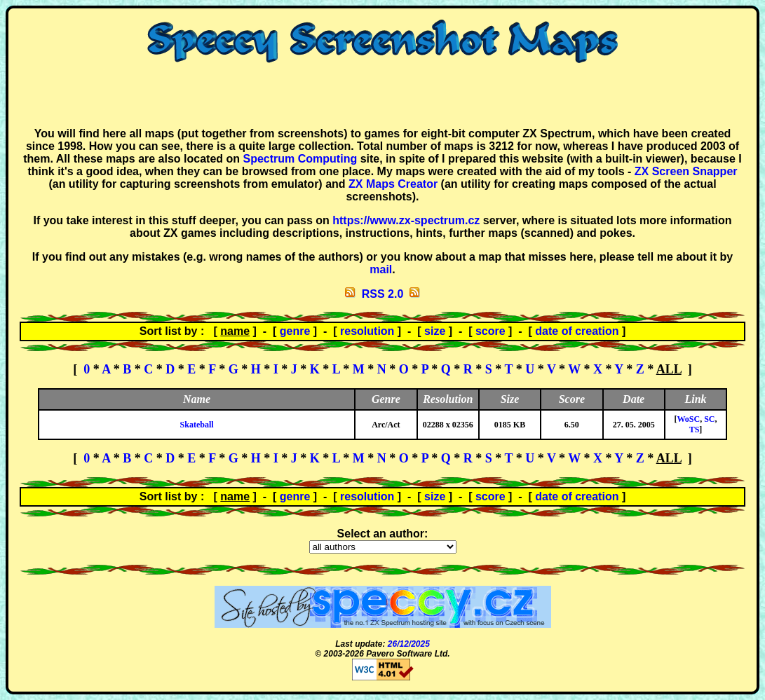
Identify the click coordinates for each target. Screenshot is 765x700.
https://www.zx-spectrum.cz (406, 220)
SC (709, 419)
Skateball (197, 425)
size (435, 331)
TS (695, 430)
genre (295, 331)
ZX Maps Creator (393, 184)
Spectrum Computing (300, 159)
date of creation (577, 331)
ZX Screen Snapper (686, 171)
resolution (367, 331)
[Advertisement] (383, 95)
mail (381, 269)
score (490, 331)
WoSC (688, 419)
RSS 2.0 (383, 294)
